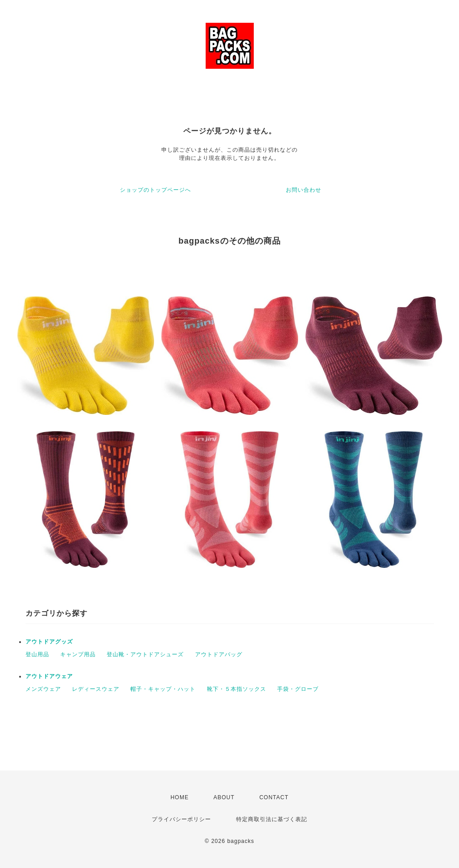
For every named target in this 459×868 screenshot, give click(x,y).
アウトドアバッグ (219, 654)
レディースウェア (96, 689)
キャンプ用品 (78, 654)
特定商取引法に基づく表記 (272, 819)
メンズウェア (43, 689)
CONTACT (274, 797)
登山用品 (37, 654)
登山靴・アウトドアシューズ (145, 654)
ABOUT (224, 797)
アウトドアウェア (49, 676)
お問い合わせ (304, 190)
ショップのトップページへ (155, 190)
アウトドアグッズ (49, 642)
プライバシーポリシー (181, 819)
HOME (180, 797)
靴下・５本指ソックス (237, 689)
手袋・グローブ (298, 689)
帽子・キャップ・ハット (163, 689)
